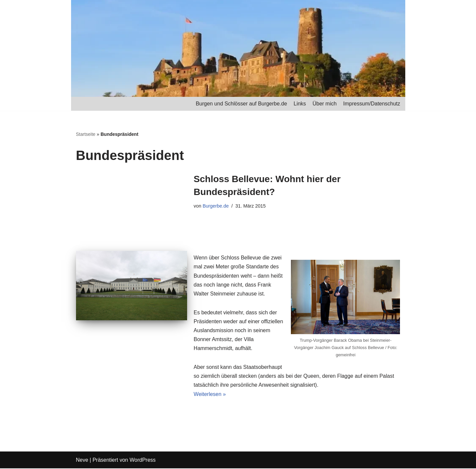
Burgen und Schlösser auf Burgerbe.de (241, 104)
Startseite (86, 134)
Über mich (324, 104)
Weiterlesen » (210, 394)
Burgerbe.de (216, 206)
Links (300, 104)
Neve (82, 461)
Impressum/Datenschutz (372, 104)
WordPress (143, 461)
